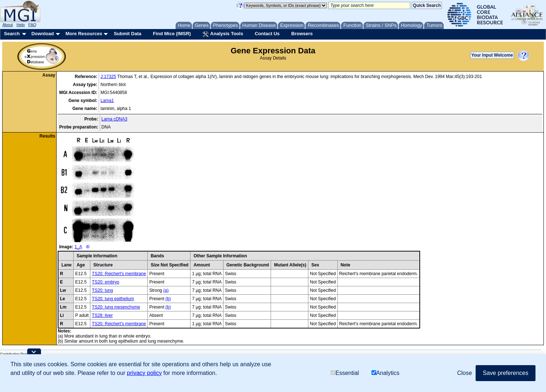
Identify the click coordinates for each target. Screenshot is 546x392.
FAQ (32, 25)
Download (42, 34)
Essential (345, 373)
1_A (78, 247)
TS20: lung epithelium (113, 299)
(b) (168, 299)
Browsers (302, 34)
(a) (166, 290)
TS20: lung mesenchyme (116, 307)
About (8, 25)
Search (12, 34)
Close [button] (465, 373)
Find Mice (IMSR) (172, 34)
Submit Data (128, 34)
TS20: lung (102, 290)
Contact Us (267, 34)
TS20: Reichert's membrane (119, 274)
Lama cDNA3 (114, 119)
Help (20, 25)
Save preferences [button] (506, 373)
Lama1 (107, 101)
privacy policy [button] (144, 373)
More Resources (84, 34)
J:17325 (108, 77)
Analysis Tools (223, 34)
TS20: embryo (105, 282)
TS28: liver (102, 315)
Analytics (385, 373)
